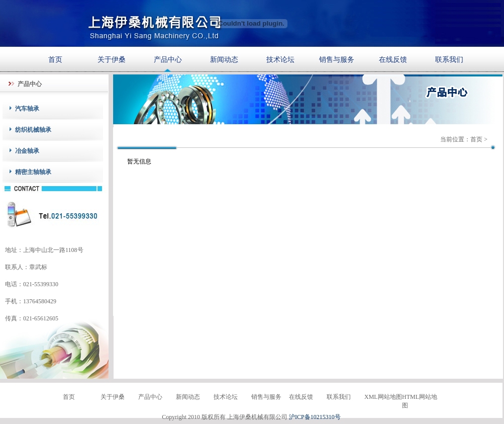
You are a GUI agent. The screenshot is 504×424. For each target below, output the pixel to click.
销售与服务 (337, 59)
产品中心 (168, 59)
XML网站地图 (383, 397)
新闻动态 (224, 59)
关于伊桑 (112, 59)
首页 (55, 59)
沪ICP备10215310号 (315, 417)
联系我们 (449, 59)
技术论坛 (280, 59)
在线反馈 (393, 59)
